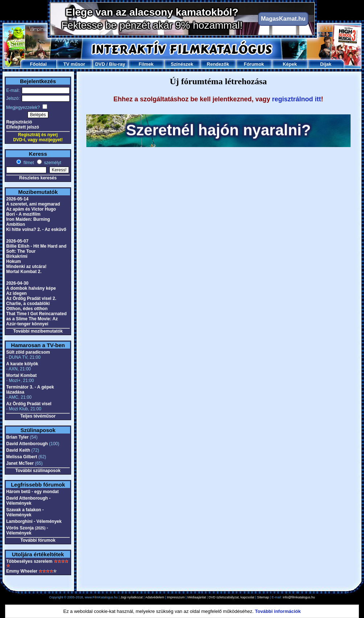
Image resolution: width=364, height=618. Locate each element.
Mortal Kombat (21, 375)
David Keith (18, 450)
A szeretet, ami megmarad (33, 204)
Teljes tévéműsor (38, 416)
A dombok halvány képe (31, 288)
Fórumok (254, 64)
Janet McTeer (20, 463)
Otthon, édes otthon (27, 309)
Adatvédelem (155, 597)
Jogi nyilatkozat (132, 597)
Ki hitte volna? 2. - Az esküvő (36, 229)
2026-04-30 (17, 283)
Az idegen (17, 293)
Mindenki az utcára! (26, 267)
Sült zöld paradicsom (28, 352)
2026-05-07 (17, 241)
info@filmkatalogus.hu (299, 597)
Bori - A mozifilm (23, 214)
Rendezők (218, 64)
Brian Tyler (17, 437)
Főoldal (38, 64)
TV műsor (74, 64)
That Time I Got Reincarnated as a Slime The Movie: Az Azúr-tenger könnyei (36, 319)
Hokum (14, 261)
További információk (278, 611)
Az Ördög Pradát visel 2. (31, 298)
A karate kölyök (22, 364)
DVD (100, 64)
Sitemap (263, 597)
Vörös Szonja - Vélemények (27, 530)
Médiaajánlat (197, 597)
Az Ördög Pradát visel (29, 404)
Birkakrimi (17, 256)
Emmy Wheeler (22, 571)
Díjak (326, 64)
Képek (290, 64)
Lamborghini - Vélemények (34, 521)
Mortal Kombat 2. (24, 272)
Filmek (146, 64)
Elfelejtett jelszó (23, 127)
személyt (52, 163)
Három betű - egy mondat (32, 492)
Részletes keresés (38, 178)
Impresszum (176, 597)
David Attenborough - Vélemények (28, 501)
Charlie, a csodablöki (28, 304)
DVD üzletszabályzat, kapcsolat (232, 597)
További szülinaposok (38, 471)
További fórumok (38, 540)
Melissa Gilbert (22, 457)
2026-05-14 (17, 199)
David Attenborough (27, 444)
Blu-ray (117, 64)
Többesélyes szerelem (29, 561)
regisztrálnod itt (297, 99)
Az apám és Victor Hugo (31, 209)
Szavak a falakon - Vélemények (25, 512)
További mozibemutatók (38, 331)
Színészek (182, 64)
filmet (28, 163)
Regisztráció (19, 122)
